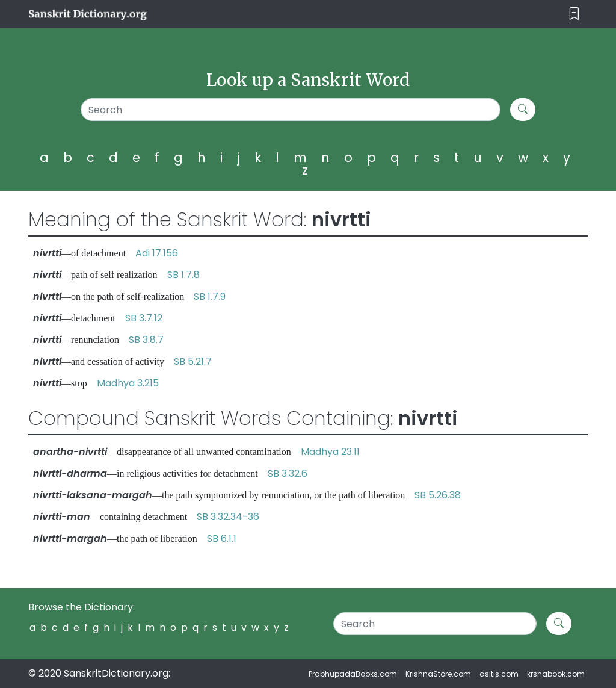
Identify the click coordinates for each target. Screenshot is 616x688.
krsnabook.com (556, 674)
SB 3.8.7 (146, 340)
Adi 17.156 (157, 253)
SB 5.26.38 (438, 495)
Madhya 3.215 (128, 383)
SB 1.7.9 (210, 296)
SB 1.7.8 (183, 275)
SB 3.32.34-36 (228, 517)
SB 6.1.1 (222, 538)
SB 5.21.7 (193, 361)
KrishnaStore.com (438, 674)
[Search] (291, 110)
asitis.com (499, 674)
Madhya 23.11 (330, 452)
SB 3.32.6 (288, 473)
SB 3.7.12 (144, 318)
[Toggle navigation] (574, 14)
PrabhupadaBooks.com (353, 674)
